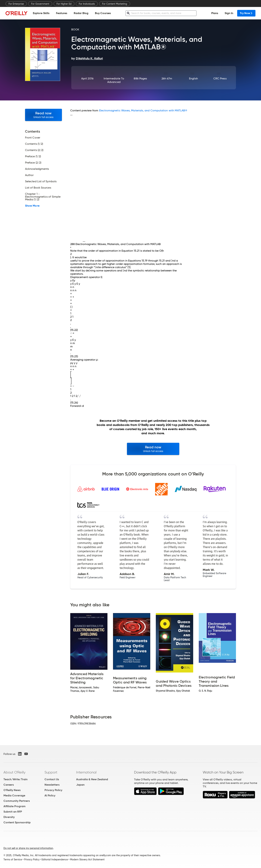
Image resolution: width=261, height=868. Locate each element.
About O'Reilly (14, 772)
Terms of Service (13, 859)
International (86, 772)
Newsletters (52, 785)
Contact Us (52, 779)
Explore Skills (41, 13)
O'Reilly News (12, 790)
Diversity (9, 817)
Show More (32, 206)
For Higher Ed (64, 4)
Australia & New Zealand (92, 779)
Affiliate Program (15, 806)
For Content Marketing (115, 4)
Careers (9, 785)
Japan (80, 785)
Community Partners (17, 801)
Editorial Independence (55, 859)
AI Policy (50, 795)
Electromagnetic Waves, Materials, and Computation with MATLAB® (143, 110)
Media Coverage (14, 795)
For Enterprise (16, 4)
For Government (40, 4)
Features (62, 13)
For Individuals (87, 4)
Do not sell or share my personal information (28, 848)
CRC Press (220, 78)
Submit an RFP (13, 812)
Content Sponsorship (17, 822)
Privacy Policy (53, 790)
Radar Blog (81, 13)
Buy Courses (103, 13)
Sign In (229, 13)
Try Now (246, 13)
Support (51, 772)
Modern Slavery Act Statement (87, 859)
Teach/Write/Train (15, 779)
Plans (215, 13)
